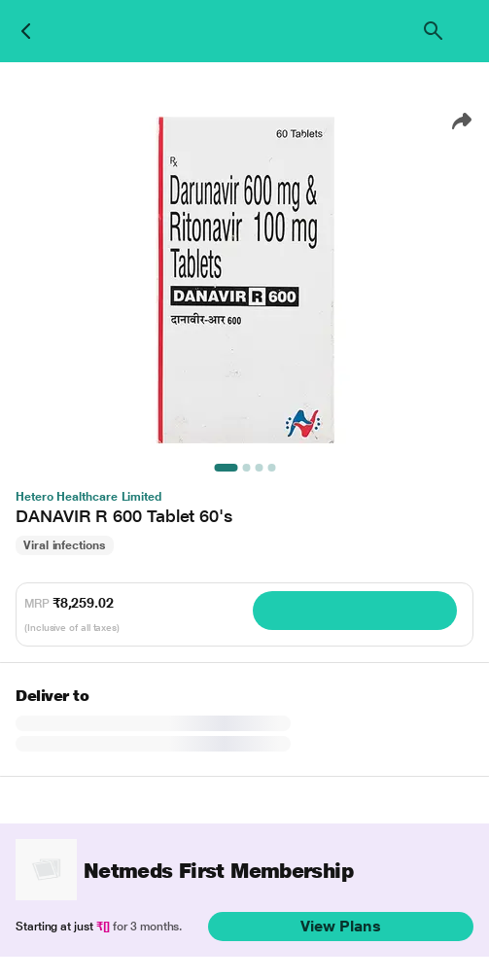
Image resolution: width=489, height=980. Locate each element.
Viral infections (65, 545)
